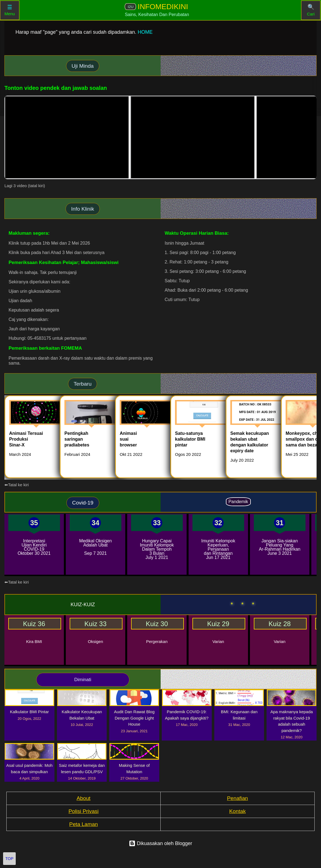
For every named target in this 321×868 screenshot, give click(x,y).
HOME (145, 32)
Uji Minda (83, 66)
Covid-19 (83, 503)
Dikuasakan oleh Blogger (160, 843)
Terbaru (83, 384)
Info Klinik (83, 209)
